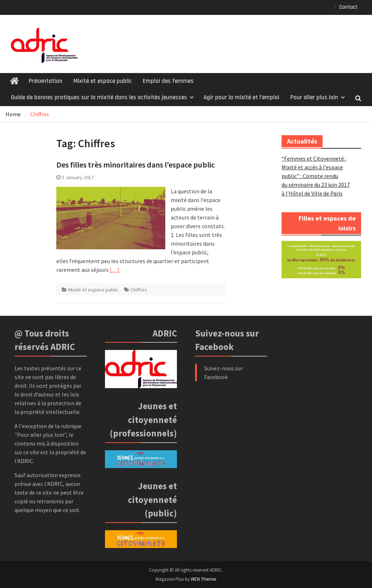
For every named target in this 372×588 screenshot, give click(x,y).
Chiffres (139, 290)
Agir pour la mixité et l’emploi (241, 97)
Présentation (46, 81)
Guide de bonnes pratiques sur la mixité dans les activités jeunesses (99, 97)
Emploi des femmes (168, 81)
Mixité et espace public (103, 81)
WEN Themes (203, 579)
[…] (115, 270)
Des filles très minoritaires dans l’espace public (136, 165)
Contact (348, 7)
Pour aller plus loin (314, 97)
